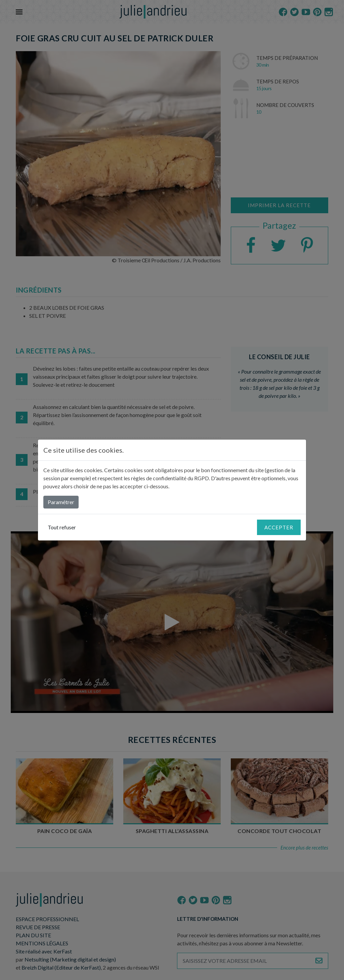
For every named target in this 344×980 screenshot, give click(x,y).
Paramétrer (61, 502)
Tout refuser (62, 527)
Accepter (279, 527)
